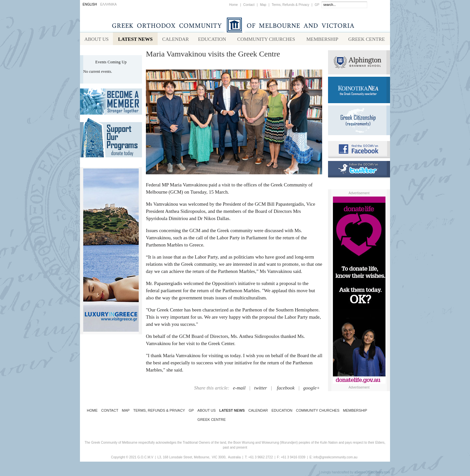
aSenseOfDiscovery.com (372, 474)
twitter (261, 389)
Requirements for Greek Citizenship (359, 122)
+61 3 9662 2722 (261, 459)
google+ (312, 389)
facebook (286, 389)
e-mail (239, 389)
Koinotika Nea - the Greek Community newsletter (359, 91)
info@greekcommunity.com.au (335, 459)
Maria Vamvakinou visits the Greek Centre (213, 55)
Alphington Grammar (359, 64)
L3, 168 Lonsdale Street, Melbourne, (184, 459)
